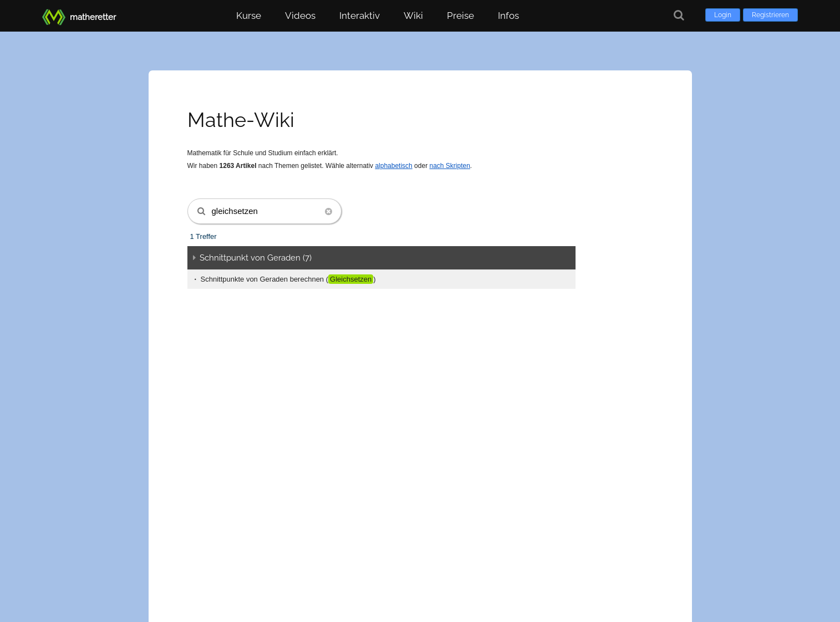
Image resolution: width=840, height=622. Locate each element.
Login (723, 15)
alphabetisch (393, 166)
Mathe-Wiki (241, 120)
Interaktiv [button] (360, 16)
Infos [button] (508, 16)
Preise (460, 16)
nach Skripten (449, 166)
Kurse (249, 16)
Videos (300, 16)
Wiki (413, 16)
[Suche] (679, 15)
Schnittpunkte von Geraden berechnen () (288, 279)
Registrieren (770, 15)
